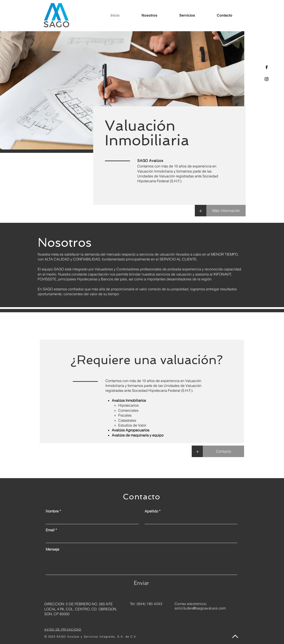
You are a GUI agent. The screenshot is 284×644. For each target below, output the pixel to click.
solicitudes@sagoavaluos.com (200, 608)
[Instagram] (267, 79)
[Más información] (226, 211)
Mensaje (52, 549)
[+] (201, 211)
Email (50, 530)
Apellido (151, 511)
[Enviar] (141, 583)
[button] (197, 451)
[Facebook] (267, 67)
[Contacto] (223, 451)
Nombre (52, 511)
